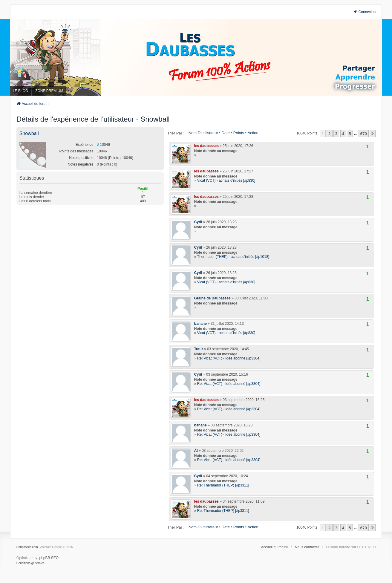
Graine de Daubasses (212, 298)
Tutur (199, 349)
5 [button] (350, 134)
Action (253, 133)
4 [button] (343, 134)
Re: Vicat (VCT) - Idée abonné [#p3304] (229, 358)
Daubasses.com (27, 547)
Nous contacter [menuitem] (307, 547)
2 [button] (329, 134)
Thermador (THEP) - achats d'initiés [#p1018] (233, 257)
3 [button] (336, 134)
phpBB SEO (49, 558)
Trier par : (176, 133)
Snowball (29, 133)
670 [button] (364, 134)
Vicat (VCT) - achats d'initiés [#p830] (226, 180)
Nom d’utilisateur (203, 133)
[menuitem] (30, 563)
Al (196, 451)
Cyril (198, 222)
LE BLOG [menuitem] (20, 91)
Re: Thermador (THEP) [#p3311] (223, 485)
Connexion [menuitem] (364, 12)
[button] (373, 134)
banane (200, 324)
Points (239, 133)
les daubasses (206, 146)
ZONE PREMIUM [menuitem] (49, 91)
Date (226, 133)
